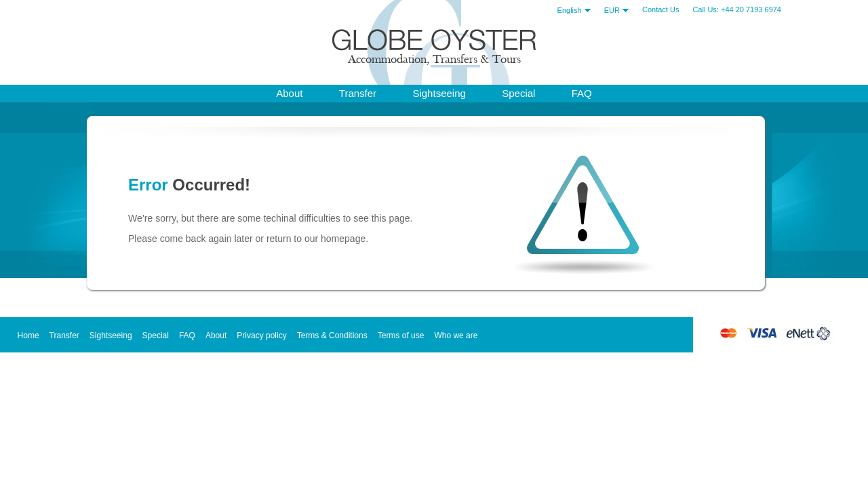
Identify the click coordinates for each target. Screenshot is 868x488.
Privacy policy (261, 335)
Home (28, 335)
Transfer (358, 93)
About (216, 335)
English (574, 10)
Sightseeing (439, 93)
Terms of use (401, 335)
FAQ (582, 93)
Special (518, 93)
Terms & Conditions (332, 335)
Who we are (456, 335)
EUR (616, 10)
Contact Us (660, 9)
